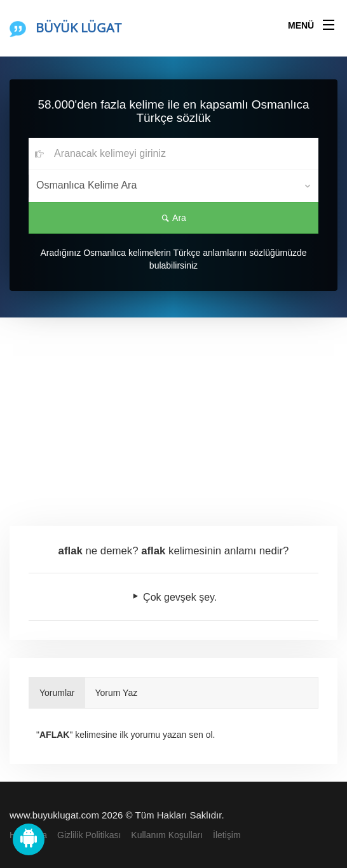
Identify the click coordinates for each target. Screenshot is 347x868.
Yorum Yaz (117, 693)
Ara (173, 218)
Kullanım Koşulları (167, 835)
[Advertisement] (173, 413)
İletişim (227, 835)
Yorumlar (57, 693)
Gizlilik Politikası (89, 835)
